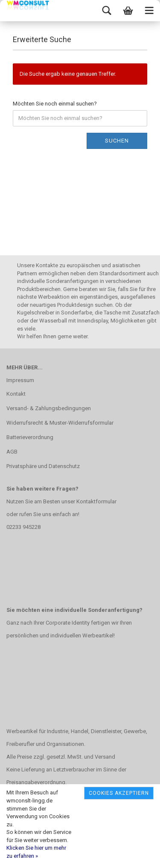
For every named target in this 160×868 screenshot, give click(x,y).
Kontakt (16, 394)
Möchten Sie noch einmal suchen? (55, 104)
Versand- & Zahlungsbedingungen (49, 408)
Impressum (20, 380)
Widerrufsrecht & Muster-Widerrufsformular (60, 423)
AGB (12, 452)
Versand (105, 757)
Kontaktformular (96, 501)
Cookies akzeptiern (119, 793)
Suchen (117, 141)
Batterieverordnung (30, 437)
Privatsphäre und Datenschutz (43, 466)
